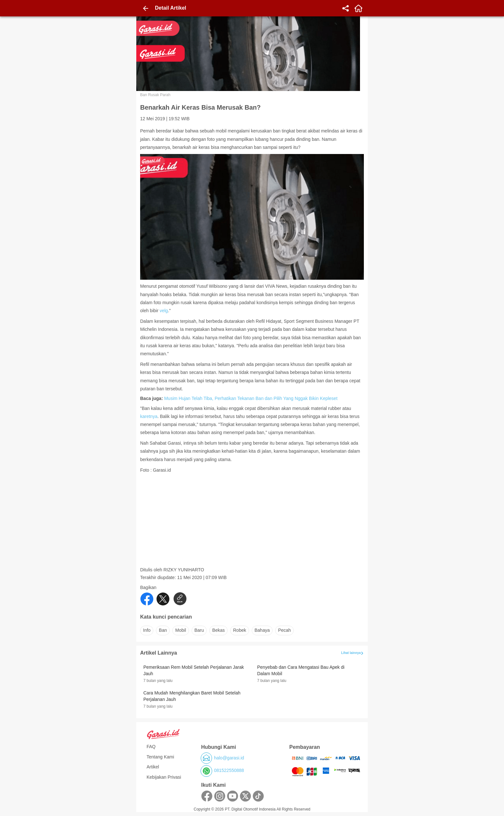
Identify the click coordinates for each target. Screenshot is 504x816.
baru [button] (199, 630)
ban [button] (163, 630)
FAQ (151, 747)
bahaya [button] (262, 630)
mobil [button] (180, 630)
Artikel (153, 767)
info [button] (147, 630)
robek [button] (239, 630)
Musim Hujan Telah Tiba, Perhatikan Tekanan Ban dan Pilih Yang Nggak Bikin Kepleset (251, 398)
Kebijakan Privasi (164, 777)
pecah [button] (284, 630)
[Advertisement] (253, 522)
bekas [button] (218, 630)
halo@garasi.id (229, 758)
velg (164, 311)
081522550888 (229, 770)
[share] (346, 8)
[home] (358, 8)
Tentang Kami (160, 757)
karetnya (149, 416)
